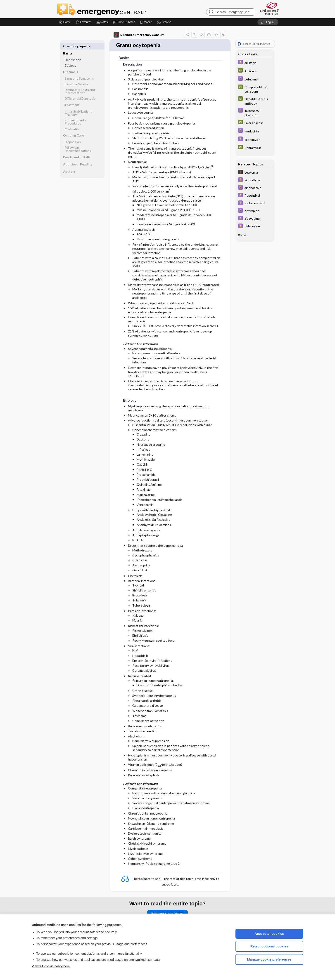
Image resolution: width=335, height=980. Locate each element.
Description (73, 53)
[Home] (65, 22)
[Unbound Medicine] (270, 8)
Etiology (70, 58)
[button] (165, 22)
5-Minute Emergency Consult (139, 35)
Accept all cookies (269, 934)
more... (243, 234)
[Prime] (124, 22)
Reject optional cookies (269, 946)
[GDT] (255, 71)
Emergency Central (113, 9)
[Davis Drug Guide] (255, 62)
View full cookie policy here (51, 966)
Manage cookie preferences (269, 959)
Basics (68, 46)
